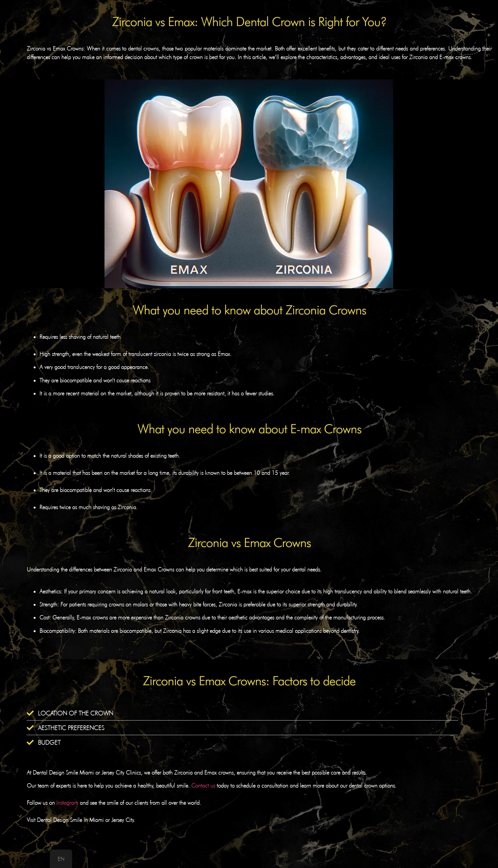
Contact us (203, 786)
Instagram (67, 803)
